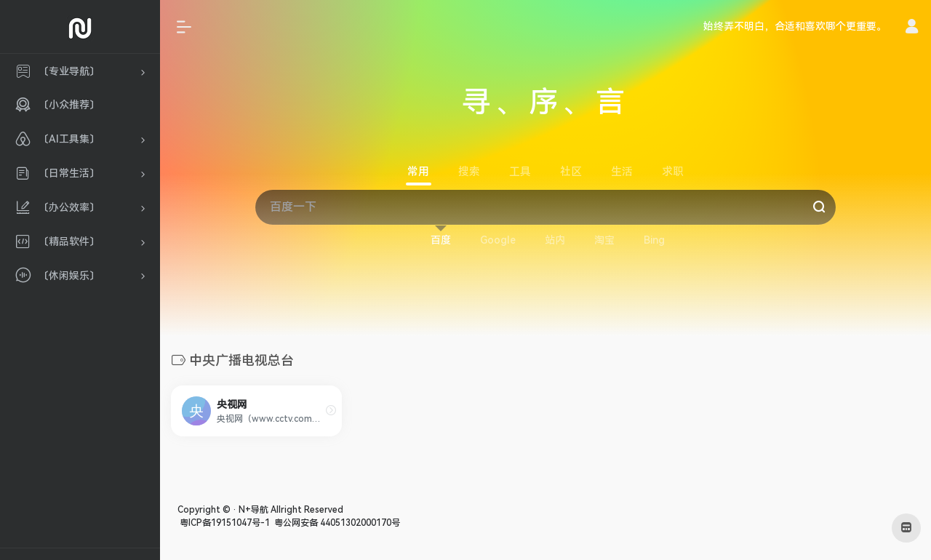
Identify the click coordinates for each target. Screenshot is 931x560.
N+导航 (253, 510)
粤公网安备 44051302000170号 (336, 523)
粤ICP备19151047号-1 (224, 523)
